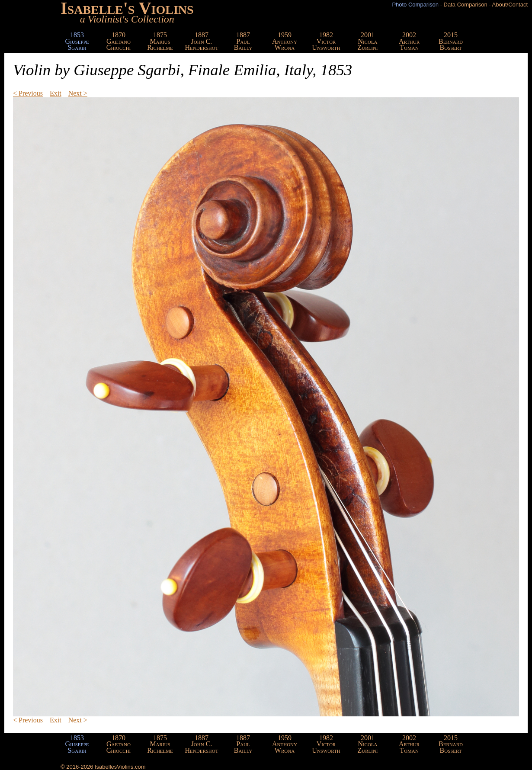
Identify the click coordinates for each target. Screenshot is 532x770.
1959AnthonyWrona (285, 41)
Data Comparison (466, 5)
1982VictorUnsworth (326, 41)
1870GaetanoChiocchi (119, 41)
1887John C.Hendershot (202, 41)
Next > (78, 93)
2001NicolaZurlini (367, 41)
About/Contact (510, 5)
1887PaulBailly (243, 41)
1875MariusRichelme (160, 41)
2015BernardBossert (451, 41)
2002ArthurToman (409, 41)
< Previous (28, 93)
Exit (56, 93)
